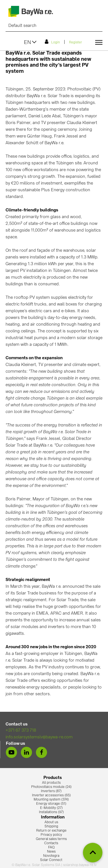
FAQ (51, 848)
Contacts (51, 843)
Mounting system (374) (51, 800)
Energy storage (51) (51, 804)
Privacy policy (51, 835)
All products (51, 783)
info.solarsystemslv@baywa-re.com (39, 737)
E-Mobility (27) (51, 808)
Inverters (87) (51, 791)
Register (76, 43)
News (51, 852)
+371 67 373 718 (21, 731)
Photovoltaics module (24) (51, 787)
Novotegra (51, 856)
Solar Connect (51, 860)
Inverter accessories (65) (51, 795)
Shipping (51, 827)
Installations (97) (51, 812)
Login (52, 42)
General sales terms (51, 839)
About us (51, 822)
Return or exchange (51, 831)
